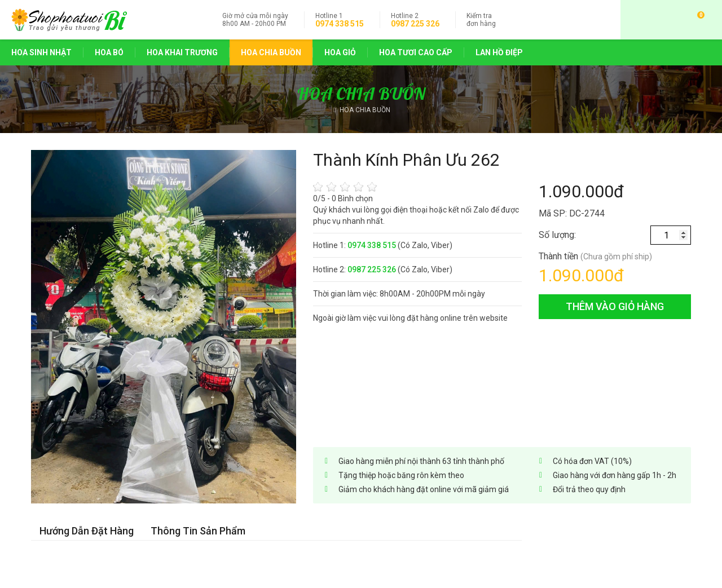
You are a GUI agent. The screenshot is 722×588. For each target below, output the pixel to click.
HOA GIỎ (340, 52)
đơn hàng (481, 20)
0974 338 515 (340, 24)
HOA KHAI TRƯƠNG (182, 52)
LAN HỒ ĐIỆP (499, 52)
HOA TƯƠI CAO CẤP (416, 52)
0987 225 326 (415, 24)
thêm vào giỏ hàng (615, 306)
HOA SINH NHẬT (41, 52)
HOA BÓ (109, 52)
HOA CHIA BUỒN (271, 52)
